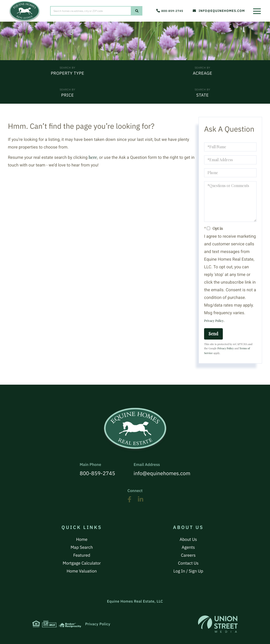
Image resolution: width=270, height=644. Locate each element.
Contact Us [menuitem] (188, 562)
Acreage (202, 74)
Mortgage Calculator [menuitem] (82, 562)
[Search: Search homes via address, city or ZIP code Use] (91, 11)
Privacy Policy (214, 321)
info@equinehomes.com (218, 11)
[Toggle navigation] (258, 9)
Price (67, 96)
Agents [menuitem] (188, 547)
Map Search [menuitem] (82, 547)
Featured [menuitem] (82, 554)
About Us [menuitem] (188, 539)
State (202, 96)
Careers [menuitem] (188, 554)
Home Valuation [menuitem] (82, 570)
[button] (137, 11)
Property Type (68, 74)
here (93, 158)
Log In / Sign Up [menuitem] (188, 570)
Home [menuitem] (82, 539)
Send (213, 334)
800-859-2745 (169, 11)
